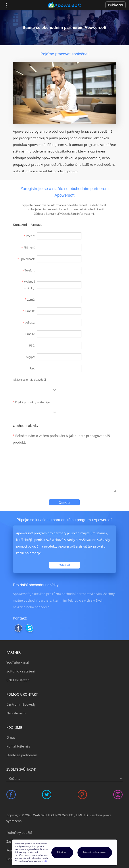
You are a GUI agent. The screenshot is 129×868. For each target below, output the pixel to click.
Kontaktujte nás (18, 746)
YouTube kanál (18, 662)
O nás (11, 737)
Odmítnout (62, 852)
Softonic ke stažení (21, 671)
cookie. (45, 861)
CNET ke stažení (18, 680)
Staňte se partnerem (22, 755)
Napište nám (16, 713)
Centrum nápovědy (21, 704)
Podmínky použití (19, 833)
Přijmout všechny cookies (95, 852)
